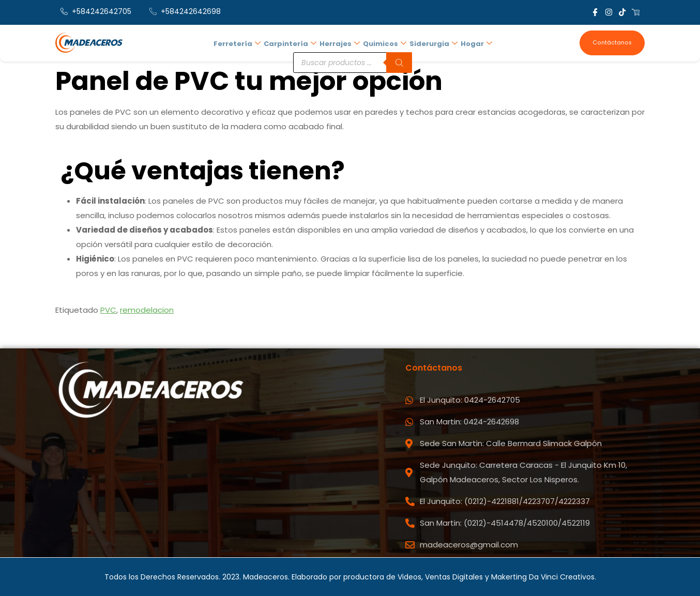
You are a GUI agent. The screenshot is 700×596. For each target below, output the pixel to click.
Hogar (474, 42)
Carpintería (292, 42)
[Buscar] (400, 58)
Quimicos (385, 42)
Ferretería (240, 42)
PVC (108, 310)
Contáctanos (613, 43)
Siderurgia (432, 42)
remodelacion (147, 310)
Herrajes (341, 42)
